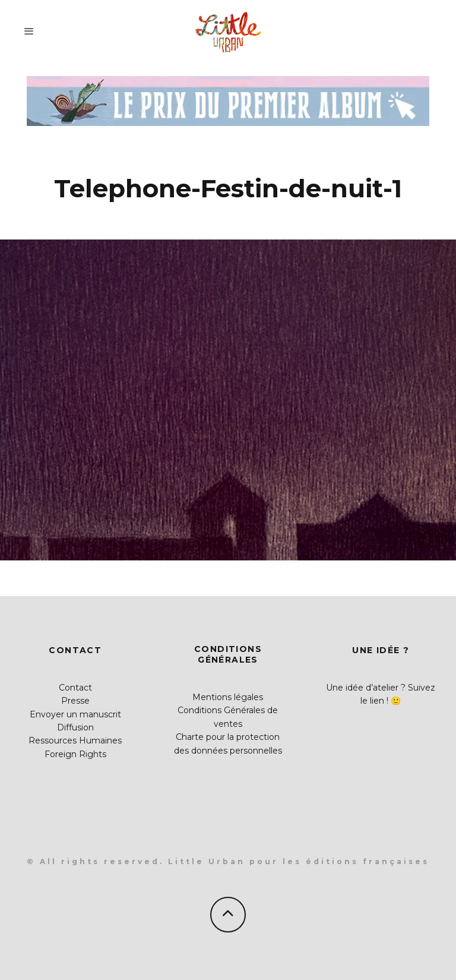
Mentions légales (228, 697)
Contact (75, 688)
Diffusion (75, 727)
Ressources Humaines (75, 740)
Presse (75, 701)
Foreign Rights (75, 754)
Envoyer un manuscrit (75, 714)
